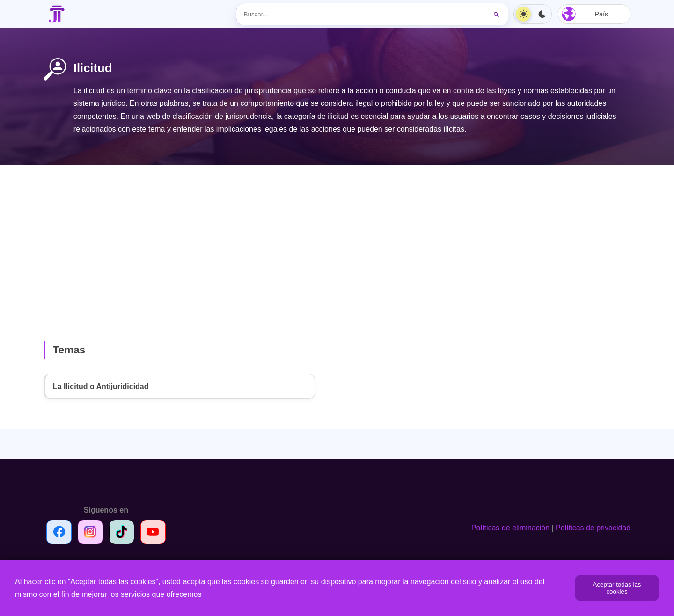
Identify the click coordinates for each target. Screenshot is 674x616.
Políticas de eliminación (512, 528)
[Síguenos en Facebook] (59, 532)
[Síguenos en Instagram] (90, 532)
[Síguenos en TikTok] (122, 532)
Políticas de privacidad (593, 528)
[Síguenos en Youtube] (153, 532)
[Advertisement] (337, 238)
